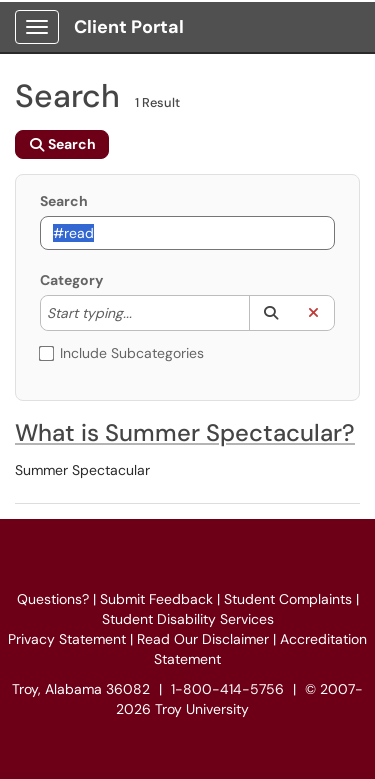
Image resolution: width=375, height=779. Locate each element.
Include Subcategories (122, 353)
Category (71, 280)
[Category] (142, 313)
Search (64, 201)
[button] (270, 313)
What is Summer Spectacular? (185, 432)
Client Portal (129, 27)
